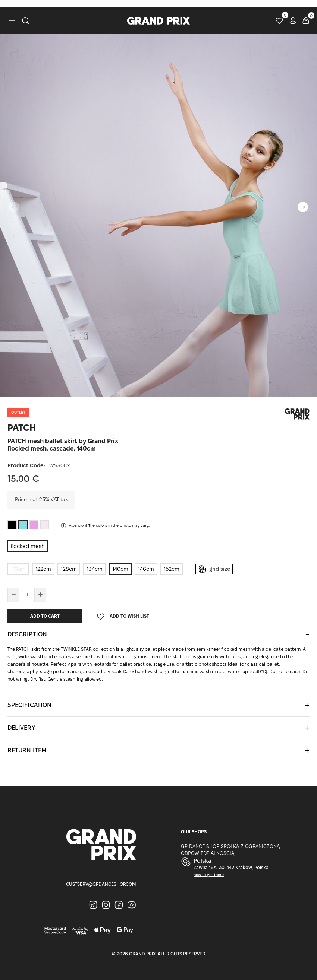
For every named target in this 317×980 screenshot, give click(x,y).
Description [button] (27, 634)
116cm (18, 569)
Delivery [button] (21, 728)
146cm (146, 569)
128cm (69, 569)
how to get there (209, 875)
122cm (43, 569)
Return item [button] (27, 750)
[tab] (158, 634)
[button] (303, 207)
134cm (95, 569)
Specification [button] (29, 705)
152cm (172, 569)
